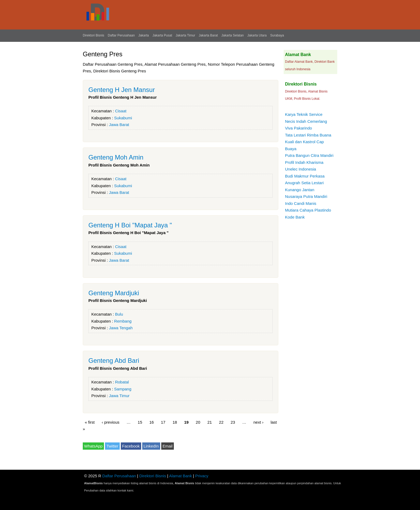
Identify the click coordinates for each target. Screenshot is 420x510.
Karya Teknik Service (304, 114)
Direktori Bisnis (93, 35)
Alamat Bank (180, 476)
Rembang (123, 321)
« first (90, 422)
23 (233, 422)
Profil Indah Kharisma (304, 162)
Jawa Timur (119, 396)
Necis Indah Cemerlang (306, 121)
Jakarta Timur (185, 35)
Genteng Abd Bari (114, 361)
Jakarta (143, 35)
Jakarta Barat (208, 35)
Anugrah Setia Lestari (304, 183)
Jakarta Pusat (162, 35)
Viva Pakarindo (299, 128)
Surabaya (277, 35)
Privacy (202, 476)
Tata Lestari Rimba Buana (308, 135)
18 (175, 422)
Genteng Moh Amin (116, 157)
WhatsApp (93, 446)
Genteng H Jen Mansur (122, 90)
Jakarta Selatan (233, 35)
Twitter (112, 446)
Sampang (123, 389)
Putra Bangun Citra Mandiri (309, 155)
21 (210, 422)
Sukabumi (123, 118)
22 (221, 422)
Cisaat (121, 111)
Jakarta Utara (257, 35)
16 (151, 422)
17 (163, 422)
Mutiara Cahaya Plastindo (308, 210)
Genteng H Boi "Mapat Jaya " (130, 225)
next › (258, 422)
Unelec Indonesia (301, 169)
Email (168, 446)
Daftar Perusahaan (121, 35)
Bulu (119, 314)
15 (140, 422)
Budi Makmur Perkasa (305, 176)
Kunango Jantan (300, 190)
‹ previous (111, 422)
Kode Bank (295, 217)
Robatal (122, 382)
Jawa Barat (119, 125)
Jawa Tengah (121, 328)
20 (198, 422)
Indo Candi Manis (301, 203)
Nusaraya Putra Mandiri (306, 196)
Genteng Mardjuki (114, 293)
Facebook (131, 446)
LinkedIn (151, 446)
